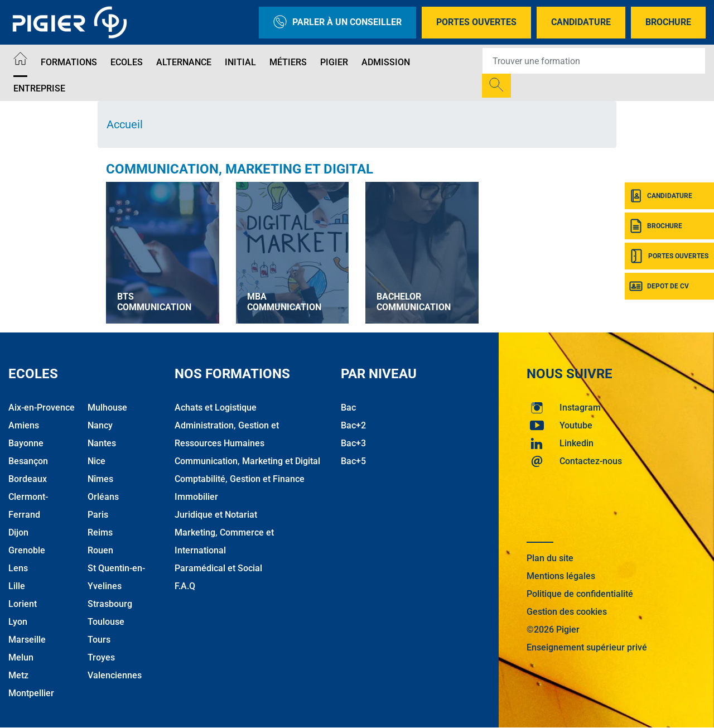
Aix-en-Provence (42, 408)
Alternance (184, 62)
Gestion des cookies (567, 612)
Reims (100, 532)
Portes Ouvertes (476, 22)
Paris (98, 515)
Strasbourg (110, 604)
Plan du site (550, 558)
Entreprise (39, 88)
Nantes (102, 443)
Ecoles (127, 62)
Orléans (103, 497)
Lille (17, 586)
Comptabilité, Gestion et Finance (240, 479)
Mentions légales (561, 576)
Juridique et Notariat (216, 515)
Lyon (18, 622)
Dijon (18, 532)
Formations (69, 62)
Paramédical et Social (218, 568)
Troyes (101, 657)
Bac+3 (353, 443)
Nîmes (100, 479)
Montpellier (31, 693)
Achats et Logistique (216, 408)
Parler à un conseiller (337, 23)
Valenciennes (115, 675)
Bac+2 (353, 425)
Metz (18, 675)
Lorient (23, 604)
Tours (99, 640)
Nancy (100, 425)
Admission (386, 62)
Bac (348, 408)
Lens (18, 568)
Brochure (668, 22)
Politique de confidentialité (580, 594)
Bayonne (26, 443)
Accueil (125, 124)
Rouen (100, 550)
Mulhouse (107, 408)
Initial (240, 62)
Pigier (334, 62)
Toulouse (106, 622)
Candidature (581, 22)
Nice (97, 461)
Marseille (27, 640)
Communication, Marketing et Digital (240, 169)
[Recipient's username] (594, 61)
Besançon (28, 461)
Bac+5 (353, 461)
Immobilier (196, 497)
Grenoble (27, 550)
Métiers (288, 62)
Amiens (24, 425)
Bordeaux (28, 479)
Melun (21, 657)
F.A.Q (185, 586)
